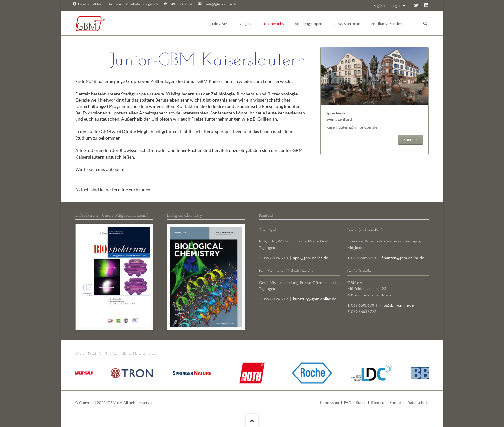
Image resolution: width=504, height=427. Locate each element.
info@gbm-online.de (221, 4)
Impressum (330, 402)
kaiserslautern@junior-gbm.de (352, 127)
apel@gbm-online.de (310, 258)
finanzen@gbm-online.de (403, 258)
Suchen (425, 24)
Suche (361, 402)
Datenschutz (418, 402)
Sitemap (378, 402)
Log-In (396, 6)
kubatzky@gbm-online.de (315, 299)
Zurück (410, 140)
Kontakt (396, 402)
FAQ (348, 402)
